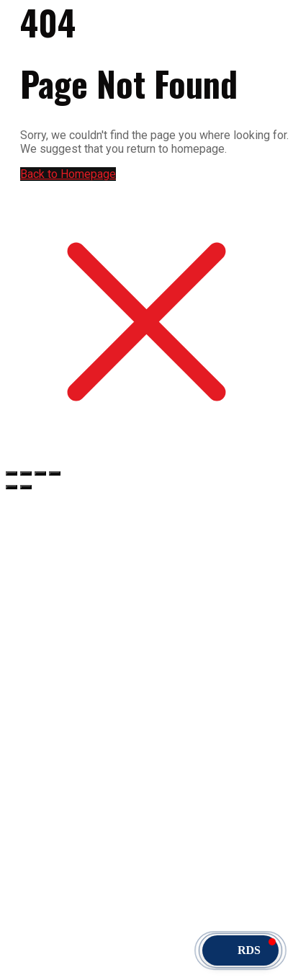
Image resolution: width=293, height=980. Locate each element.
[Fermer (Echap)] (55, 473)
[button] (240, 950)
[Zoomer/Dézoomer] (12, 473)
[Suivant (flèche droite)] (26, 487)
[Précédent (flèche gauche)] (12, 487)
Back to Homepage (68, 174)
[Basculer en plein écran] (26, 473)
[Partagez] (40, 473)
